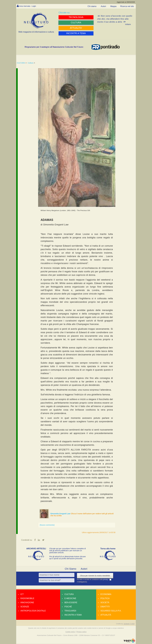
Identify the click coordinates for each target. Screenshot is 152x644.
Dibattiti (105, 607)
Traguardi (70, 611)
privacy (106, 580)
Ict (22, 594)
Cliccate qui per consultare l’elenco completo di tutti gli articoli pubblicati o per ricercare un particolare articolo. (68, 551)
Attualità (106, 615)
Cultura (30, 63)
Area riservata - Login (29, 6)
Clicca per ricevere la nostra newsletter (95, 576)
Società (105, 603)
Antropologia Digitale (33, 611)
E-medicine (70, 599)
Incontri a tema (73, 615)
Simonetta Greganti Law (61, 514)
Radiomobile (27, 599)
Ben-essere (71, 603)
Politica (105, 599)
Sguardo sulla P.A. (111, 611)
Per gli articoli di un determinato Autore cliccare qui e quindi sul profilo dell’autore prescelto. (68, 558)
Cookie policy (70, 632)
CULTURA (21, 63)
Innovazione (27, 603)
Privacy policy (81, 632)
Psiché (68, 607)
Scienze (25, 607)
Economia (106, 594)
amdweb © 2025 (129, 624)
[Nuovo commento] (47, 525)
